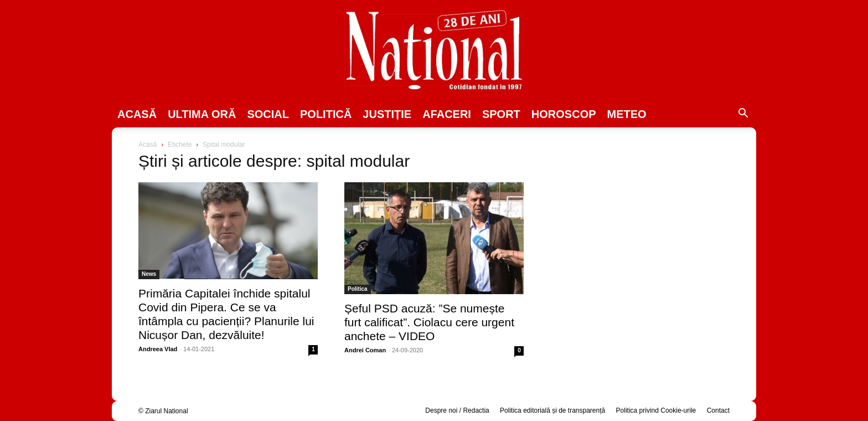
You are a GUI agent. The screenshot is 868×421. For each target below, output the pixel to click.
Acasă (137, 114)
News (149, 274)
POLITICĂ (326, 114)
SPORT (501, 114)
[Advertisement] (640, 225)
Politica (358, 289)
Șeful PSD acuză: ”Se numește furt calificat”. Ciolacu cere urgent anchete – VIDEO (429, 322)
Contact (718, 410)
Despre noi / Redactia (457, 410)
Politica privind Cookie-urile (656, 410)
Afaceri (447, 114)
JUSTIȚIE (387, 114)
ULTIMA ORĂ (202, 114)
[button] (743, 115)
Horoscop (564, 114)
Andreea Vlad (158, 349)
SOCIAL (268, 114)
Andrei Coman (365, 350)
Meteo (627, 114)
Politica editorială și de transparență (552, 410)
